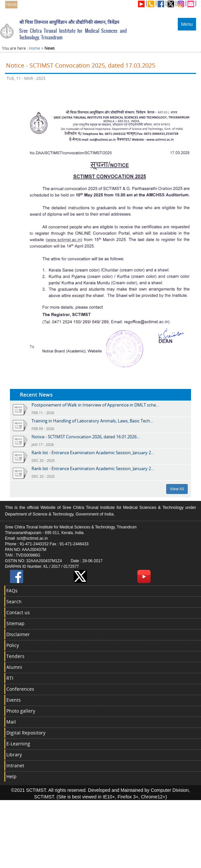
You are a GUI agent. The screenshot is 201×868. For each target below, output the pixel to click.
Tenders (15, 656)
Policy (13, 645)
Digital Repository (26, 733)
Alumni (14, 667)
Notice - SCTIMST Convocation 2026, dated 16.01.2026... (86, 437)
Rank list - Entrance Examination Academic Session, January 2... (93, 453)
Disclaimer (18, 634)
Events (14, 700)
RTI (10, 678)
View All (177, 489)
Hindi (11, 4)
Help (11, 776)
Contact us (18, 612)
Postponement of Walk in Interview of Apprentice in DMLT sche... (95, 405)
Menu (187, 24)
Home (34, 48)
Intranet (15, 765)
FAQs (12, 591)
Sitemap (15, 623)
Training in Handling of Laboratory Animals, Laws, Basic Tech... (92, 421)
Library (14, 755)
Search (14, 601)
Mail (11, 722)
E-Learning (18, 744)
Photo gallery (21, 711)
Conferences (20, 689)
